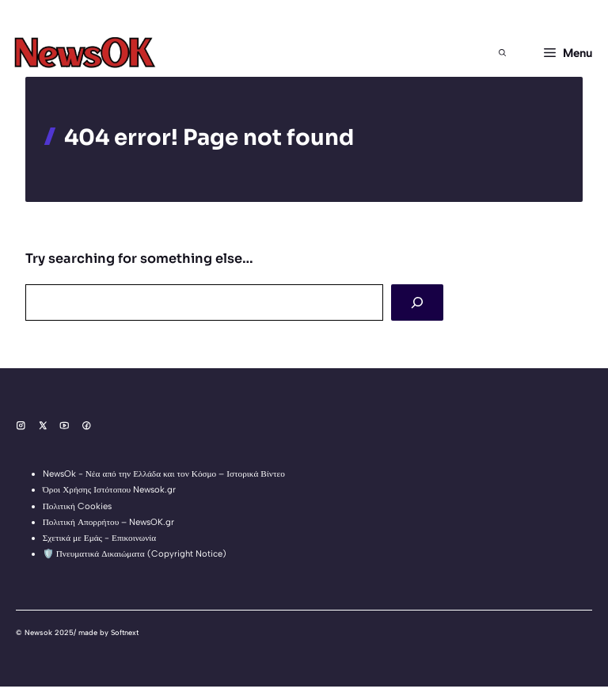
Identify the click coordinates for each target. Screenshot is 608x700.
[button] (502, 53)
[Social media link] (21, 426)
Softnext (125, 632)
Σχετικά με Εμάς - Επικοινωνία (99, 538)
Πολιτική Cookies (77, 506)
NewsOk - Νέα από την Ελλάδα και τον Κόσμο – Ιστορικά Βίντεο (164, 474)
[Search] (417, 302)
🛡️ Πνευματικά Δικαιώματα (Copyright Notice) (135, 554)
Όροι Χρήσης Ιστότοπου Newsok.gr (109, 489)
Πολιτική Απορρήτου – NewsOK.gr (108, 522)
